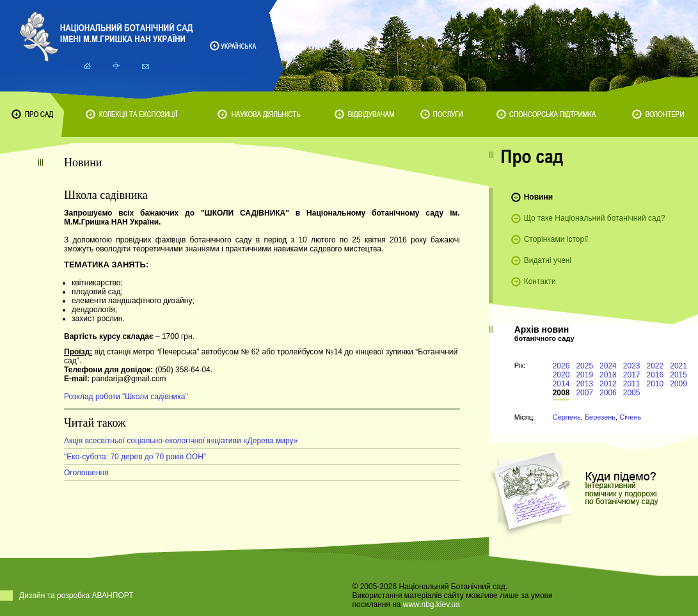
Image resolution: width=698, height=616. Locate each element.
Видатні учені (548, 260)
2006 (608, 393)
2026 (561, 366)
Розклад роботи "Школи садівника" (126, 397)
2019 (584, 375)
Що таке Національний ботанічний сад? (595, 218)
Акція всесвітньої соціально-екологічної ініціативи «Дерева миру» (181, 441)
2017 (632, 375)
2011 (632, 384)
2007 (584, 393)
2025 (584, 366)
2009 (678, 384)
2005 (632, 393)
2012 (608, 384)
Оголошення (86, 473)
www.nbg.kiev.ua (432, 604)
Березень (600, 417)
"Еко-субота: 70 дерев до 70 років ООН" (135, 457)
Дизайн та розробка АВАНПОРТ (76, 596)
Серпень (567, 417)
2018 (608, 375)
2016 (655, 375)
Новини (538, 197)
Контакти (540, 281)
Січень (630, 417)
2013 (584, 384)
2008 (561, 393)
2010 (655, 384)
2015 (678, 375)
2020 (561, 375)
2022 (655, 366)
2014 (561, 384)
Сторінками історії (556, 239)
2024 (608, 366)
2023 (632, 366)
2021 (678, 366)
